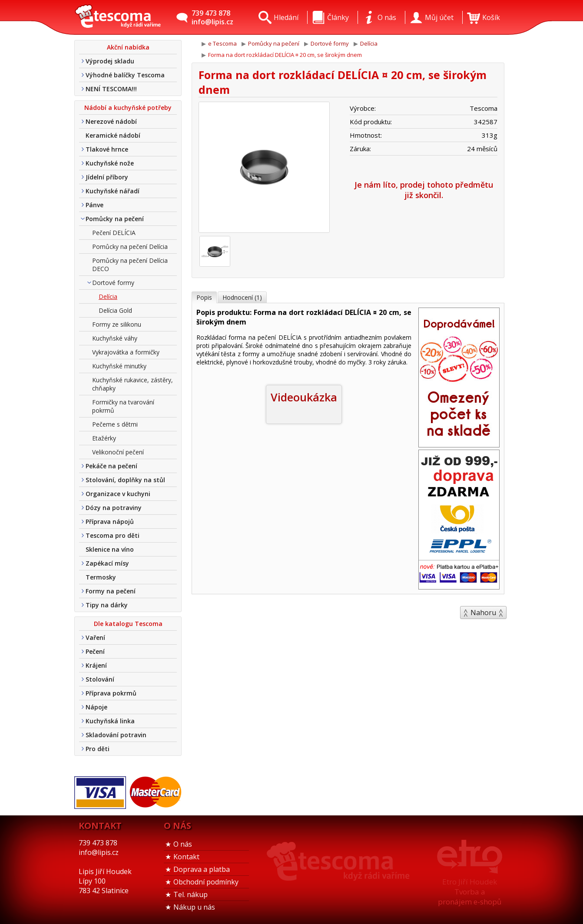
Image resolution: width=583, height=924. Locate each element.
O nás (183, 844)
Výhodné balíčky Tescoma (125, 75)
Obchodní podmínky (206, 882)
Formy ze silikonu (117, 324)
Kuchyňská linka (110, 721)
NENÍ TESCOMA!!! (111, 89)
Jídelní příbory (107, 177)
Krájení (96, 665)
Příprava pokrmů (111, 693)
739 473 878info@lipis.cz (212, 17)
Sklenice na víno (110, 549)
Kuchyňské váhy (115, 338)
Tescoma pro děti (113, 535)
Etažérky (104, 438)
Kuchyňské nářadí (113, 191)
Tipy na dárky (107, 605)
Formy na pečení (111, 591)
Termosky (101, 577)
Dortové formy (113, 283)
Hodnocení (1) (242, 297)
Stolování (100, 679)
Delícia (108, 296)
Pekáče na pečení (111, 466)
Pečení (95, 651)
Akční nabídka (128, 47)
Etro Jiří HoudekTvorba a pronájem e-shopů (470, 892)
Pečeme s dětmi (115, 424)
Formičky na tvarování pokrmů (123, 406)
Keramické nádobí (113, 135)
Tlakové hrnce (107, 149)
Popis (204, 297)
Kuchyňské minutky (119, 366)
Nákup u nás (194, 907)
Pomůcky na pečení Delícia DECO (130, 265)
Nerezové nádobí (111, 121)
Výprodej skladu (110, 61)
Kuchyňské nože (110, 163)
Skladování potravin (116, 735)
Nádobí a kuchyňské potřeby (128, 108)
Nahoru (483, 613)
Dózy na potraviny (114, 508)
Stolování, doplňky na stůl (125, 480)
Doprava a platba (202, 869)
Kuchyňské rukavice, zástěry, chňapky (132, 384)
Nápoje (96, 707)
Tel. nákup (190, 894)
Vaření (95, 638)
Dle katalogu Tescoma (128, 624)
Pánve (94, 205)
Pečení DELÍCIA (114, 233)
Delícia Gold (115, 310)
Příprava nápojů (110, 522)
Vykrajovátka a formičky (126, 352)
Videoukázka (304, 397)
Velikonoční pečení (118, 452)
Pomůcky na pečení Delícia (130, 247)
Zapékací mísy (107, 563)
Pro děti (98, 749)
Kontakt (186, 857)
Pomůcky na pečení (115, 219)
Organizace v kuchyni (118, 494)
